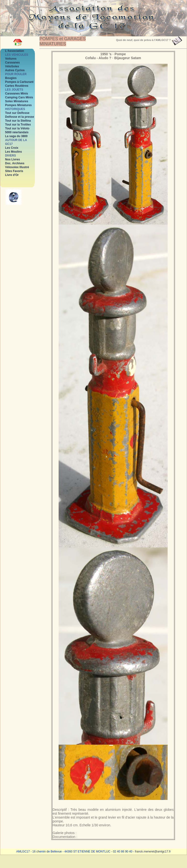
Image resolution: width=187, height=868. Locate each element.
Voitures (11, 59)
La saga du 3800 (16, 136)
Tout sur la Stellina (18, 121)
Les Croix (12, 148)
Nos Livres (12, 159)
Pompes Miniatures (18, 105)
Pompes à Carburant (19, 82)
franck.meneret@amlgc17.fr (153, 852)
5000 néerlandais (17, 132)
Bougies (11, 78)
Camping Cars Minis (19, 97)
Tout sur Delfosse (17, 113)
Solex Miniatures (17, 101)
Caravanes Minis (17, 94)
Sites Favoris (14, 171)
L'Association (15, 51)
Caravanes (12, 63)
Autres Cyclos (15, 70)
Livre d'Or (12, 175)
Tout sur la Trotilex (18, 125)
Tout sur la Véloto (17, 128)
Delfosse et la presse (19, 117)
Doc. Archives (15, 163)
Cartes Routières (17, 86)
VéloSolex (12, 66)
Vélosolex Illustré (17, 167)
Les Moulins (13, 152)
